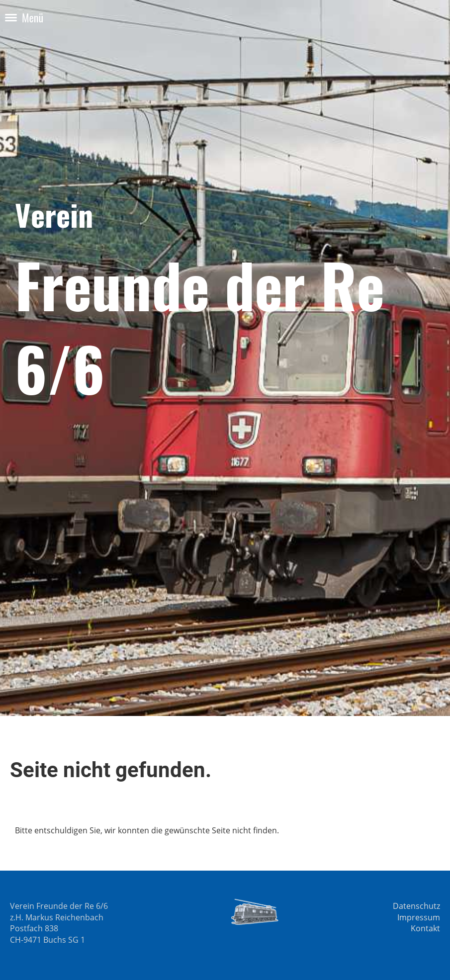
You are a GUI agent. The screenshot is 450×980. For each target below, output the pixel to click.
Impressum (419, 917)
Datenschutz (416, 906)
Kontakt (425, 928)
